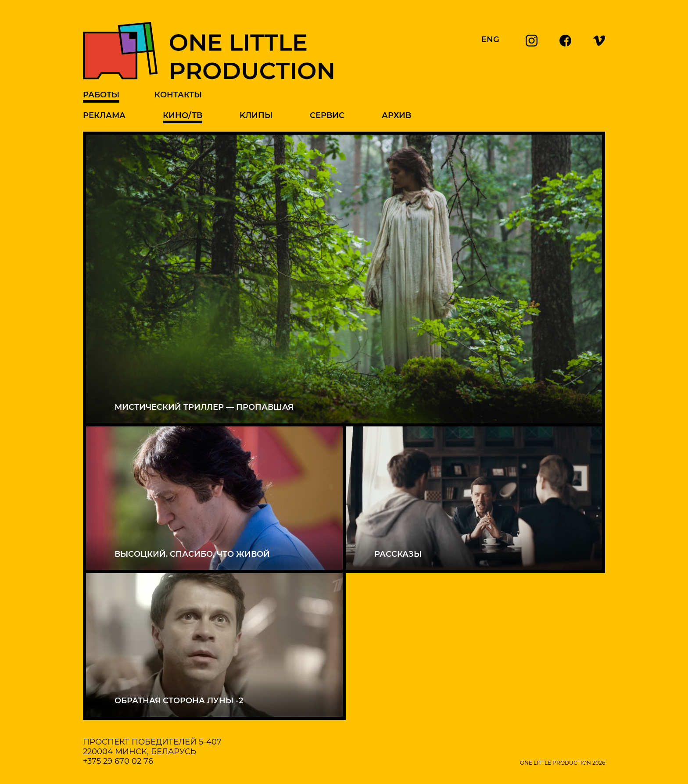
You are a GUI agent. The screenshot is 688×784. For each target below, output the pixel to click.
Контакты (178, 95)
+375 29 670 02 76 (118, 761)
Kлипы (256, 115)
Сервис (327, 115)
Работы (101, 95)
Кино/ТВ (183, 115)
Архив (396, 115)
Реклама (104, 115)
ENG (490, 39)
